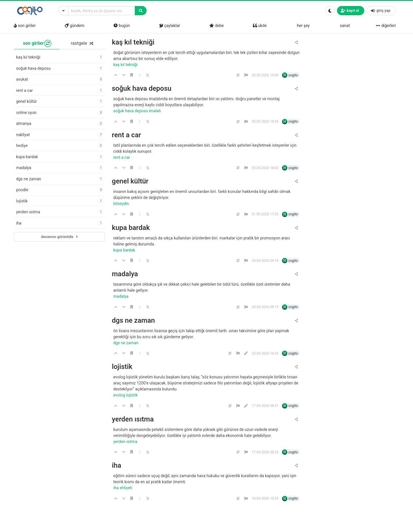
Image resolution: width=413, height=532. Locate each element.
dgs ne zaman (133, 321)
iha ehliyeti (123, 488)
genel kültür (130, 181)
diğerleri (386, 26)
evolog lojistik (126, 395)
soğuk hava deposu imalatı (138, 111)
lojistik (122, 367)
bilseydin (122, 204)
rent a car (126, 135)
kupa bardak (131, 228)
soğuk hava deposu (142, 89)
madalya (125, 274)
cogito (293, 75)
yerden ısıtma (133, 419)
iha (117, 466)
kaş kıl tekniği (133, 42)
